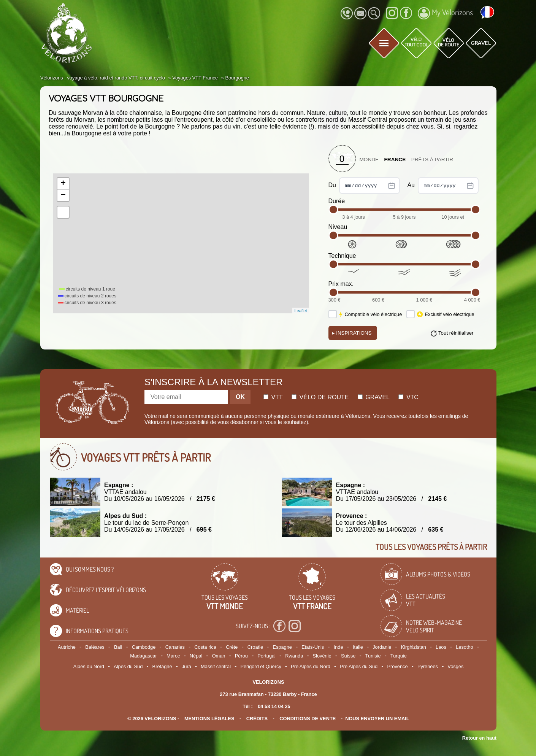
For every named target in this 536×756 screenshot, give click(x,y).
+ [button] (63, 184)
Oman (219, 656)
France (395, 160)
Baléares (95, 647)
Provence (398, 666)
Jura (186, 666)
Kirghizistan (414, 647)
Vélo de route (320, 397)
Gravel (374, 397)
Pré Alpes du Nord (311, 666)
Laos (441, 647)
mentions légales (209, 719)
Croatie (255, 647)
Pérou (241, 656)
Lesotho (465, 647)
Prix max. (341, 284)
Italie (358, 647)
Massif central (216, 666)
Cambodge (144, 647)
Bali (118, 647)
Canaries (175, 647)
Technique (342, 256)
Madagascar (143, 656)
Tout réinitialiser (456, 333)
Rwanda (294, 656)
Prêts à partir (432, 160)
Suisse (348, 656)
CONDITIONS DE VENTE (308, 719)
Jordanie (382, 647)
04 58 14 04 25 (274, 706)
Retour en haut (479, 738)
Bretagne (162, 666)
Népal (196, 656)
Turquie (399, 656)
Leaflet (301, 311)
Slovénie (322, 656)
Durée (337, 201)
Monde (369, 160)
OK (240, 397)
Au (443, 186)
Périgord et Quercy (261, 666)
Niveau (338, 227)
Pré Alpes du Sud (359, 666)
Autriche (67, 647)
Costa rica (205, 647)
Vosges (455, 666)
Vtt (273, 397)
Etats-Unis (313, 647)
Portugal (266, 656)
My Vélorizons (445, 13)
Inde (339, 647)
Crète (232, 647)
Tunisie (373, 656)
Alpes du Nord (89, 666)
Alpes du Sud (128, 666)
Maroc (173, 656)
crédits (257, 719)
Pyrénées (428, 666)
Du (364, 186)
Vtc (408, 397)
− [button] (63, 195)
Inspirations (352, 333)
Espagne (282, 647)
